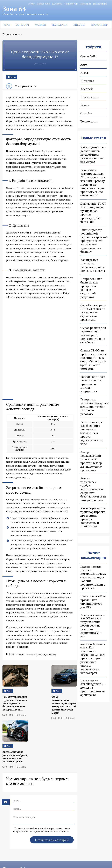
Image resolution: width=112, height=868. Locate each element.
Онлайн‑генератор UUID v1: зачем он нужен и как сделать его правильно (94, 309)
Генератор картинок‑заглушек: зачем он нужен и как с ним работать (94, 403)
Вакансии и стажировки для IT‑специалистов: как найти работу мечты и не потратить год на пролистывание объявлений (93, 183)
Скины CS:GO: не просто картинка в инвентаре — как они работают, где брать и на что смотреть (94, 356)
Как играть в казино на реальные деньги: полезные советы (93, 262)
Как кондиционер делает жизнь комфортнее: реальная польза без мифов (93, 155)
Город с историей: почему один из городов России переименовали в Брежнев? (94, 570)
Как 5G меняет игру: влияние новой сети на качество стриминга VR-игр (94, 615)
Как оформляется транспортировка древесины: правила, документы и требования (93, 510)
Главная (7, 35)
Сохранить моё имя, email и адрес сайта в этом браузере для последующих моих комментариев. (39, 803)
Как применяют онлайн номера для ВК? (93, 591)
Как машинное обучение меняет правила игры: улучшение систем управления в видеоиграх (93, 646)
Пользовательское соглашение (22, 861)
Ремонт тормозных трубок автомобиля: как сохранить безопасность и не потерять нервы (94, 484)
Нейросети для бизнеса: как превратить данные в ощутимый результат (91, 284)
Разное (85, 105)
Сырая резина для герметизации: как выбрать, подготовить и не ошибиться (94, 332)
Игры (32, 4)
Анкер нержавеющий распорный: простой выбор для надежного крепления (91, 458)
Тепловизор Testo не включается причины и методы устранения (93, 381)
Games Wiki (44, 4)
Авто (17, 35)
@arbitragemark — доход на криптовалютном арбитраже (93, 675)
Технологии (71, 4)
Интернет (86, 4)
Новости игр (101, 4)
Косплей (58, 4)
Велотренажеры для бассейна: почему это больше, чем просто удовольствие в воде (92, 430)
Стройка (87, 114)
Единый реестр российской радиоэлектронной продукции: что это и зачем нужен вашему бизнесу (94, 239)
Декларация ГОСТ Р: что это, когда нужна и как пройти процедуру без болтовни (93, 213)
